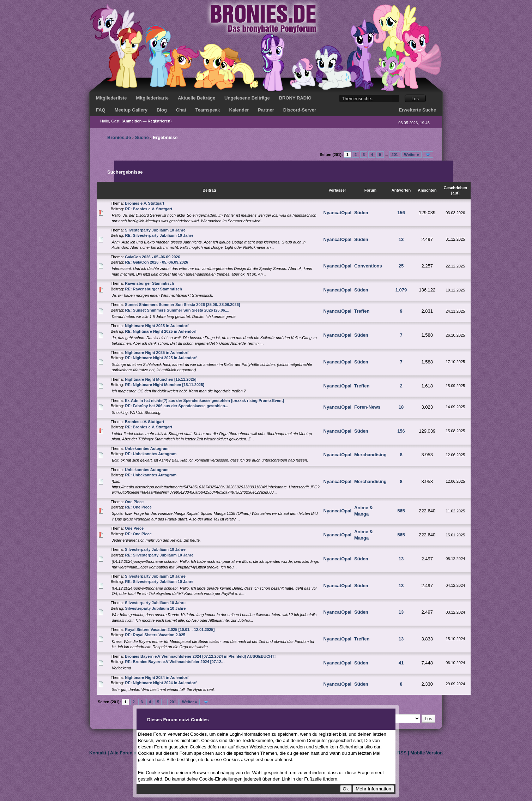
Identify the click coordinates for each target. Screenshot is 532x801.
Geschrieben (455, 188)
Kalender (239, 110)
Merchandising (370, 455)
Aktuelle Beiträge (197, 98)
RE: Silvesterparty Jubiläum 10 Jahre (159, 235)
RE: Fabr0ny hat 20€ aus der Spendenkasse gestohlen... (177, 406)
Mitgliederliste (111, 98)
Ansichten (427, 190)
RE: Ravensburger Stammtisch (154, 289)
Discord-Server (300, 110)
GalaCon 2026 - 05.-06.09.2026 (153, 257)
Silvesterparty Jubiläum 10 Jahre (155, 230)
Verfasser (338, 190)
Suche (142, 137)
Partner (266, 110)
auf (455, 193)
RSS (402, 753)
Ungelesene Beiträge (247, 98)
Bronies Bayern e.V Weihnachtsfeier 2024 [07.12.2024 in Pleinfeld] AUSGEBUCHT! (200, 656)
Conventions (368, 266)
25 (401, 266)
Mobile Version (427, 753)
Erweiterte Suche (418, 110)
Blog (162, 110)
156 (401, 213)
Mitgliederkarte (152, 98)
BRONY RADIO (295, 98)
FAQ (101, 110)
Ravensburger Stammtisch (149, 283)
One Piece (134, 502)
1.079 (401, 290)
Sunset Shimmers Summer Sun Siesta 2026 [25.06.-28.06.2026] (183, 305)
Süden (361, 213)
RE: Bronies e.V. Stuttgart (149, 209)
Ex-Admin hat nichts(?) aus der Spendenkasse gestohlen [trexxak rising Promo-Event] (204, 400)
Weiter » (412, 155)
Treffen (362, 311)
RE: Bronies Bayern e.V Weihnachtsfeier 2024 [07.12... (175, 662)
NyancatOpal (337, 213)
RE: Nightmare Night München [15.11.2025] (165, 385)
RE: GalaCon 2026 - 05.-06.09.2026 (157, 262)
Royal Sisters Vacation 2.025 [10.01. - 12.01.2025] (170, 630)
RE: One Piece (138, 507)
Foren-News (367, 407)
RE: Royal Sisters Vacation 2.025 (155, 635)
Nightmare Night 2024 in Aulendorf (157, 677)
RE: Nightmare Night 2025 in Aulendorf (161, 331)
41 (401, 663)
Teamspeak (208, 110)
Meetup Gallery (131, 110)
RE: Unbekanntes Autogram (151, 454)
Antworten (401, 190)
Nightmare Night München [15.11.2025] (161, 379)
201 (395, 155)
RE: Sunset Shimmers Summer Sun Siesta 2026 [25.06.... (177, 310)
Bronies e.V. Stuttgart (144, 203)
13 (401, 239)
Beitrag (209, 190)
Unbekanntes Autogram (147, 448)
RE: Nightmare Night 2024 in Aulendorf (161, 683)
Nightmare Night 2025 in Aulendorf (157, 326)
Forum (370, 190)
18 (401, 407)
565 (401, 511)
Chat (181, 110)
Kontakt (98, 753)
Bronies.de (119, 137)
